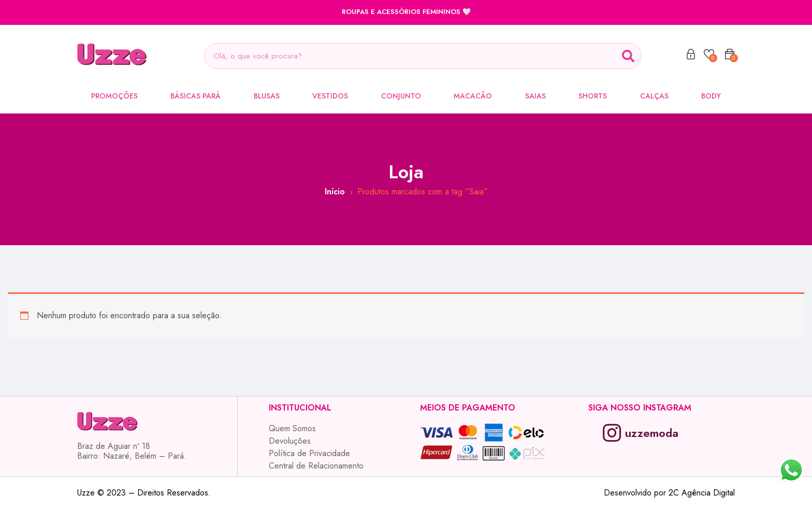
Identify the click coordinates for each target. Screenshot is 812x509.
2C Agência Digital (702, 493)
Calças (654, 96)
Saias (535, 96)
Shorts (593, 96)
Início (335, 192)
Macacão (473, 96)
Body (711, 96)
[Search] (628, 56)
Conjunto (401, 96)
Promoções (114, 96)
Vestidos (330, 96)
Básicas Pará (195, 96)
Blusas (267, 96)
